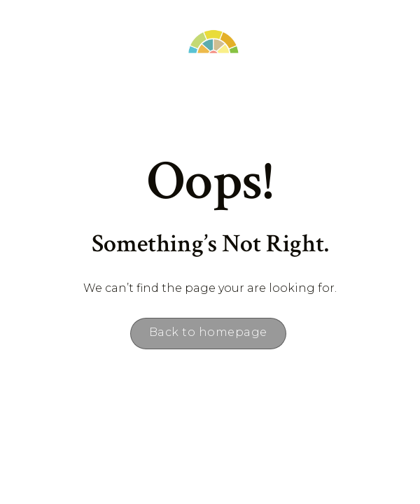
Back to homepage (208, 332)
